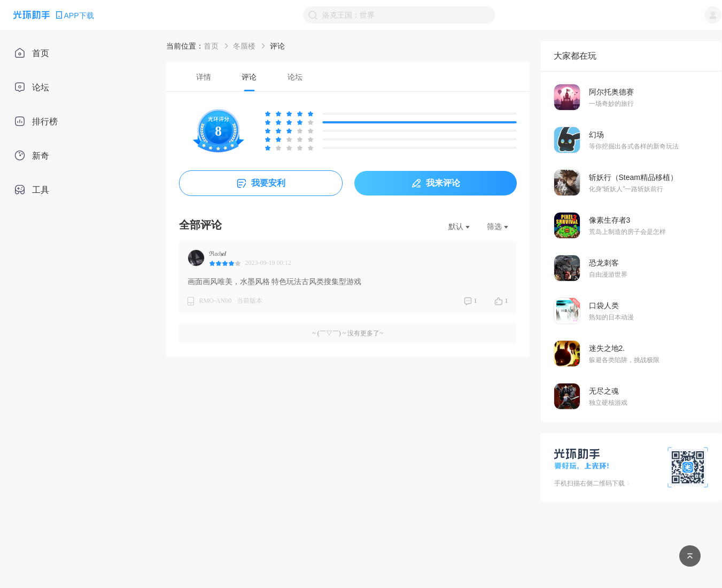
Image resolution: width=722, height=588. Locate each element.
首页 (211, 46)
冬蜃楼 (244, 46)
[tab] (204, 77)
